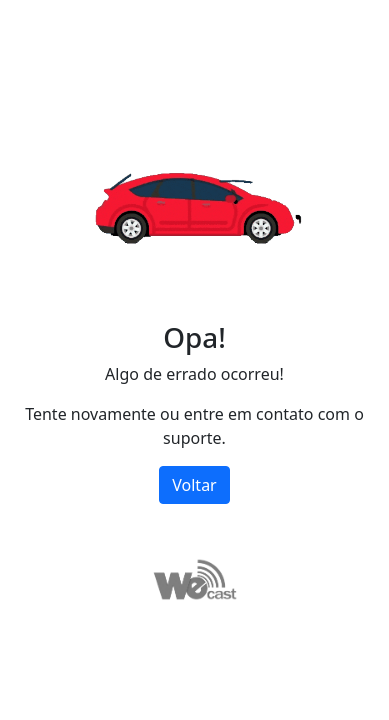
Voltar (194, 485)
